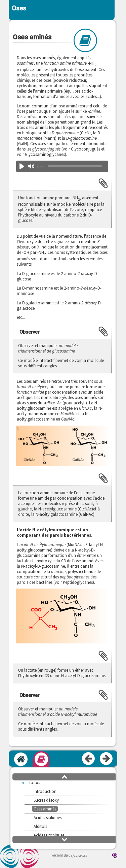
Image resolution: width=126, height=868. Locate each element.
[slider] (75, 166)
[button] (62, 446)
